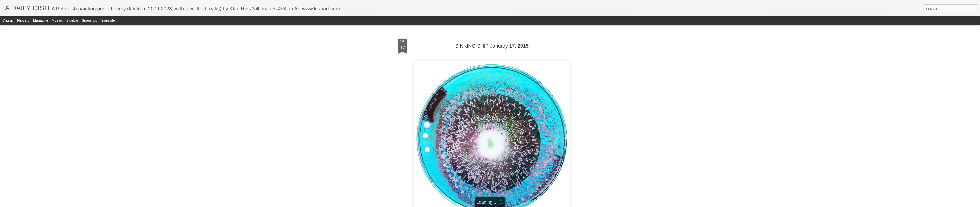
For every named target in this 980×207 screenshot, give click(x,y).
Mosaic (57, 20)
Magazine (41, 20)
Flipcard (23, 20)
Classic (8, 20)
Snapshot (89, 20)
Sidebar (72, 20)
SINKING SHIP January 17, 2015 (492, 46)
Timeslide (108, 20)
